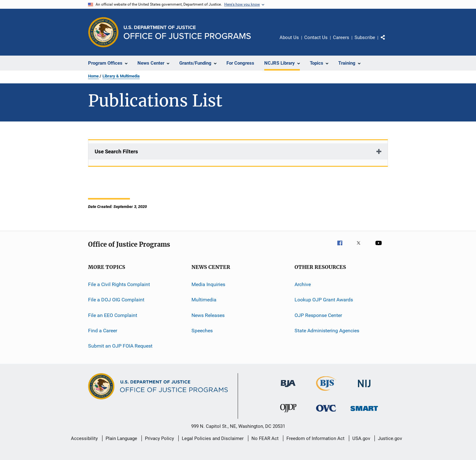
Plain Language (121, 438)
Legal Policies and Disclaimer (213, 438)
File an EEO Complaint (113, 315)
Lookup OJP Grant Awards (324, 300)
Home (93, 76)
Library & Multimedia (121, 76)
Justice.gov (390, 438)
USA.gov (361, 438)
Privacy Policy (159, 438)
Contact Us (316, 37)
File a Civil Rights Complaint (119, 284)
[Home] (187, 32)
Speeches (202, 331)
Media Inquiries (208, 284)
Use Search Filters (116, 151)
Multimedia (204, 300)
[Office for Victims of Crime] (326, 413)
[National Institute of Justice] (364, 388)
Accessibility (84, 438)
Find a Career (103, 331)
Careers (341, 37)
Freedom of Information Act (315, 438)
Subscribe (365, 37)
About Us (289, 37)
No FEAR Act (265, 438)
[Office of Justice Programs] (103, 32)
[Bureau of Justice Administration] (288, 388)
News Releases (208, 315)
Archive (303, 284)
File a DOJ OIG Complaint (116, 300)
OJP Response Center (318, 315)
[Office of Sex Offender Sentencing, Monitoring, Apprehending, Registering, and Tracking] (364, 412)
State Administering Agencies (327, 331)
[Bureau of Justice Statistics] (326, 392)
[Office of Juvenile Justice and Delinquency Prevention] (288, 413)
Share (388, 42)
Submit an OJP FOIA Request (120, 346)
